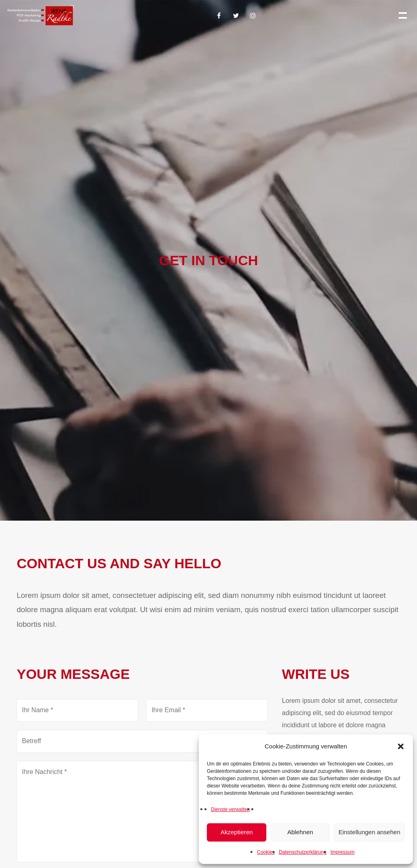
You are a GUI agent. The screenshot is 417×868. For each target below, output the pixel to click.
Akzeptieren (236, 832)
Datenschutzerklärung (303, 852)
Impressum (342, 852)
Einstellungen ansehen (369, 832)
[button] (401, 746)
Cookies (266, 852)
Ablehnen (300, 832)
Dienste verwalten (230, 809)
